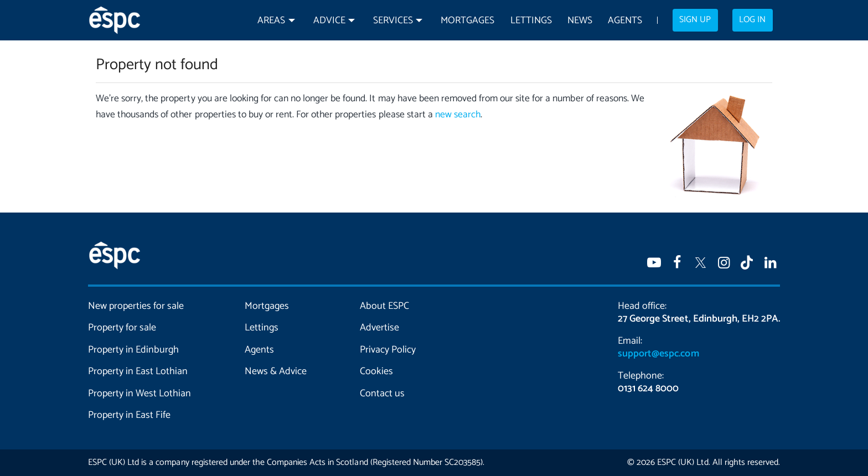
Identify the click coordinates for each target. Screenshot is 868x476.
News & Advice (276, 371)
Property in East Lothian (138, 371)
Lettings (531, 21)
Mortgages (467, 21)
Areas (271, 21)
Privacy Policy (388, 350)
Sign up (695, 20)
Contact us (382, 394)
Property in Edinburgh (133, 350)
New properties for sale (136, 306)
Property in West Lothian (140, 394)
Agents (625, 21)
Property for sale (122, 328)
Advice (329, 21)
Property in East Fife (129, 415)
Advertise (379, 328)
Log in (752, 20)
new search (458, 115)
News (580, 21)
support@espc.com (658, 354)
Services (393, 21)
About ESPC (384, 306)
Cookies (376, 371)
